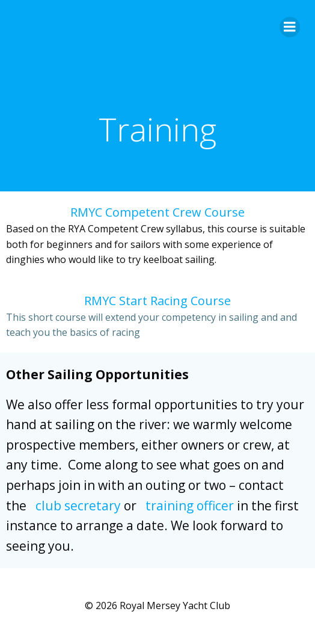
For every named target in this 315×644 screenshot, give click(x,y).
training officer (190, 506)
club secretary (78, 506)
